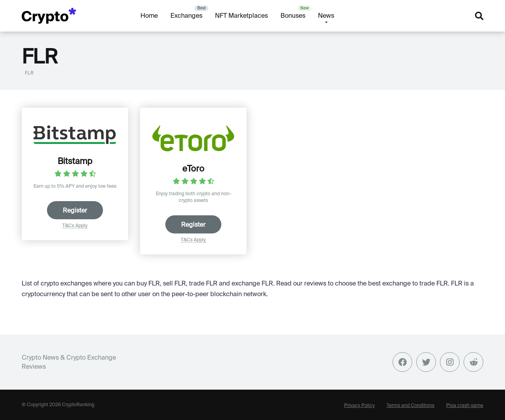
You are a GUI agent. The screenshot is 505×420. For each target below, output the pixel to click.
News (326, 15)
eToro (193, 168)
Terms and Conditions (411, 405)
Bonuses (293, 15)
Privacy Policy (359, 405)
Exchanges (186, 15)
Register (75, 210)
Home (149, 15)
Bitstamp (75, 161)
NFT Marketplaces (241, 15)
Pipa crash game (465, 405)
